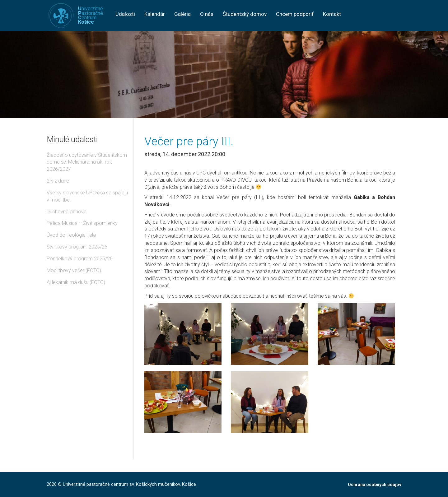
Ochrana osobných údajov (375, 485)
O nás (207, 14)
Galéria (182, 14)
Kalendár (155, 14)
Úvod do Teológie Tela (71, 235)
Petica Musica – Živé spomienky (82, 223)
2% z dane (58, 181)
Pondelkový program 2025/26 (80, 259)
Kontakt (332, 14)
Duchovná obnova (67, 212)
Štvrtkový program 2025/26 (77, 247)
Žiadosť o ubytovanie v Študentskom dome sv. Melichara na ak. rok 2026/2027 (87, 162)
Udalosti (125, 14)
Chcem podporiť (295, 14)
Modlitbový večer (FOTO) (74, 270)
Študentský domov (245, 14)
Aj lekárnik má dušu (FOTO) (76, 282)
